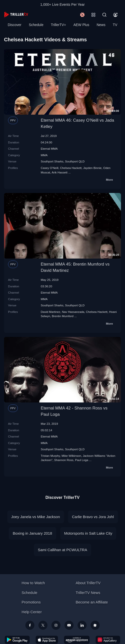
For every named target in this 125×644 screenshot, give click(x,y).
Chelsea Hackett (71, 168)
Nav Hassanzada (73, 312)
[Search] (104, 15)
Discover (15, 25)
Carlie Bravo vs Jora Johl (93, 517)
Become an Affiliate (92, 602)
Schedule (36, 25)
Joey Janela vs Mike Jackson (36, 517)
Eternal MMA (49, 149)
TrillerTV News (88, 593)
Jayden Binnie (92, 168)
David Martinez (50, 312)
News (101, 25)
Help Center (32, 612)
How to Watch (33, 583)
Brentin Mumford (62, 316)
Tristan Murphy (50, 456)
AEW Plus (81, 25)
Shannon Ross (64, 460)
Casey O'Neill (49, 168)
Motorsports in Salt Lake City (88, 533)
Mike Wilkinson (71, 456)
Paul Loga (82, 460)
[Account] (115, 15)
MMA (44, 155)
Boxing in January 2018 (33, 533)
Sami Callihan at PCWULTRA (62, 550)
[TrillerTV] (16, 15)
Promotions (31, 602)
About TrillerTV (88, 583)
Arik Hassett (60, 172)
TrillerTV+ (58, 25)
